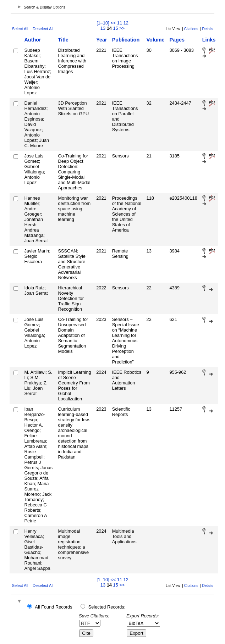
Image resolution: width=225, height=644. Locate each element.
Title (63, 40)
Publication (126, 40)
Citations (191, 29)
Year (101, 40)
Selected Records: (107, 607)
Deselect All (43, 29)
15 (115, 28)
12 (126, 23)
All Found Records (53, 607)
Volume (156, 40)
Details (207, 29)
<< (113, 23)
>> (122, 28)
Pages (177, 40)
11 (120, 23)
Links (209, 40)
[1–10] (103, 23)
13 (103, 28)
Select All (20, 29)
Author (32, 40)
